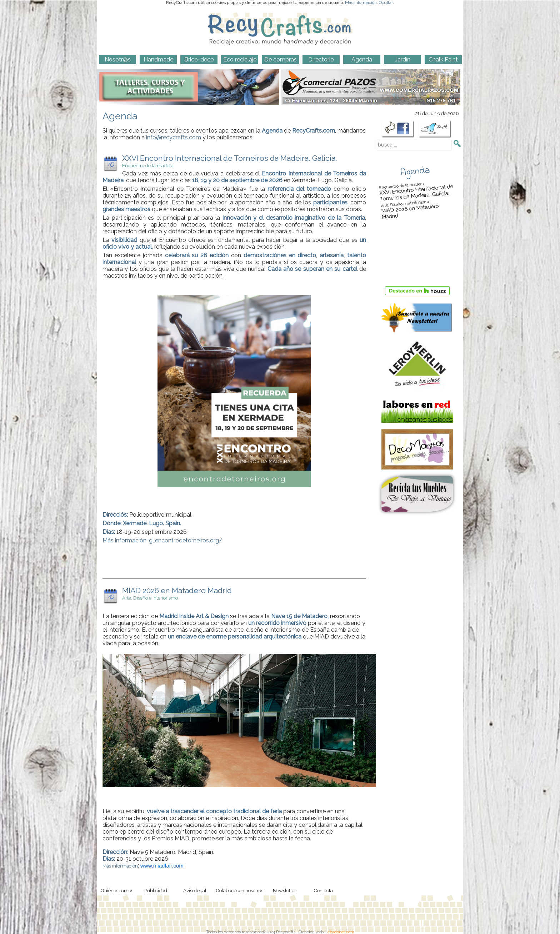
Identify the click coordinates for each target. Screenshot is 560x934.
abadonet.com (341, 932)
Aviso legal (195, 890)
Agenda (415, 172)
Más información (361, 3)
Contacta (323, 890)
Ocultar (386, 3)
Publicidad (156, 890)
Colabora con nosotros (239, 890)
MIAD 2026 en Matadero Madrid (418, 208)
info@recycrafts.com (174, 137)
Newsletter (284, 890)
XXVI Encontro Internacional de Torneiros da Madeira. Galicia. (416, 190)
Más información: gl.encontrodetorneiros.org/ (162, 540)
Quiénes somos (117, 890)
